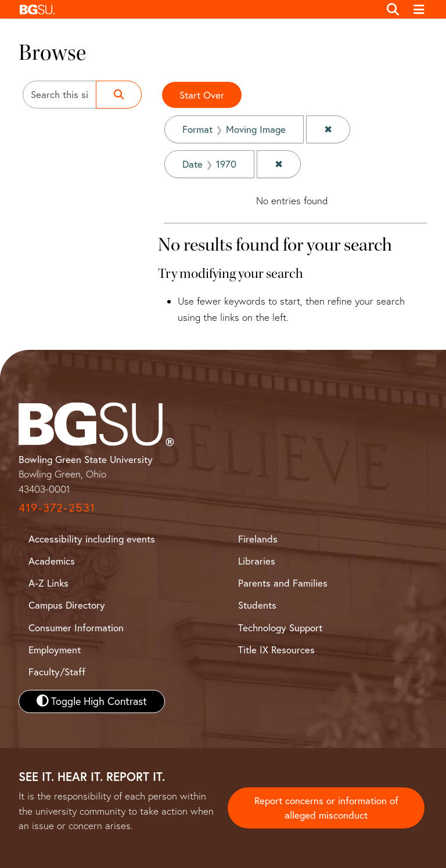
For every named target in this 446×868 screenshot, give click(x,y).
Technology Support (280, 628)
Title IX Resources (276, 650)
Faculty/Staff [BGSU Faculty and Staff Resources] (57, 672)
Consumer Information (76, 628)
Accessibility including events (92, 539)
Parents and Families (283, 583)
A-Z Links (48, 583)
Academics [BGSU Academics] (52, 561)
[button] (197, 9)
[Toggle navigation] (420, 9)
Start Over (202, 95)
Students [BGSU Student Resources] (257, 605)
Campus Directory (67, 605)
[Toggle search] (393, 9)
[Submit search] (119, 95)
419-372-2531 (57, 507)
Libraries (257, 561)
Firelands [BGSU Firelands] (258, 539)
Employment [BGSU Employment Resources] (55, 650)
